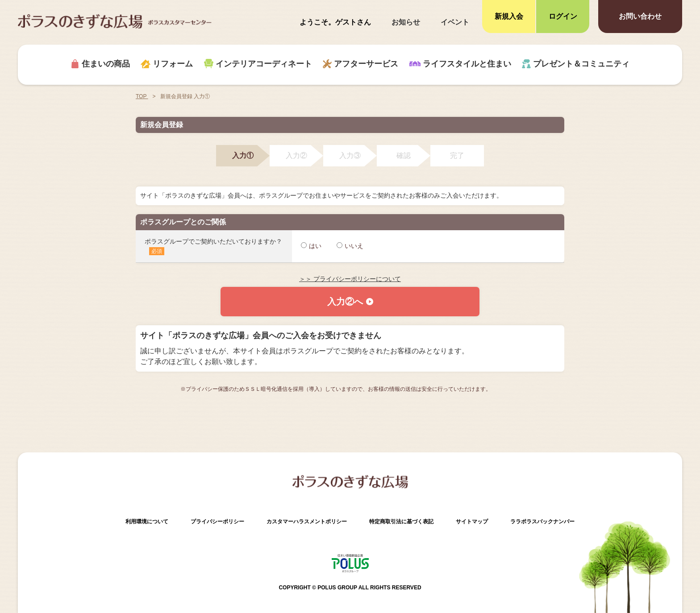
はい (311, 246)
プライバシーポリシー (217, 522)
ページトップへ (678, 559)
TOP (142, 96)
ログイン (563, 16)
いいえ (350, 246)
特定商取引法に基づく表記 (401, 522)
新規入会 (509, 16)
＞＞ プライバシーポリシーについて (350, 279)
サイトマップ (472, 522)
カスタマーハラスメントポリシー (307, 522)
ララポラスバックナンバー (542, 522)
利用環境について (147, 522)
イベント (455, 22)
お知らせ (406, 22)
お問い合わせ (640, 16)
